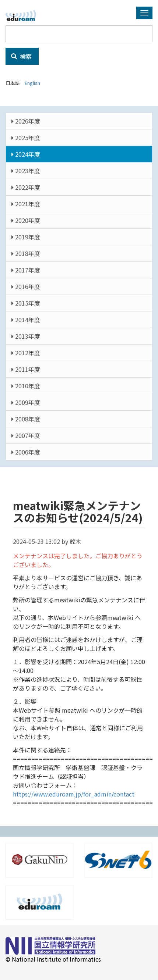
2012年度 (26, 353)
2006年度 (26, 452)
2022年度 (26, 187)
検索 (21, 56)
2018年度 (26, 253)
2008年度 (26, 419)
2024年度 (26, 154)
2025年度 (26, 138)
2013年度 (26, 336)
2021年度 (26, 204)
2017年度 (26, 270)
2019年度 (26, 237)
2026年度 (26, 121)
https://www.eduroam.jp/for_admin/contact (74, 794)
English (32, 83)
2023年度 (26, 171)
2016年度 (26, 286)
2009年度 (26, 402)
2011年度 (26, 369)
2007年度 (26, 435)
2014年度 (26, 320)
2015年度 (26, 303)
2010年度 (26, 386)
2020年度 (26, 220)
